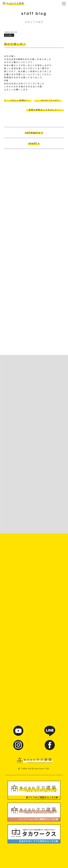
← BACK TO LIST (48, 100)
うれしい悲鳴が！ (19, 100)
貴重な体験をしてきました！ (44, 110)
